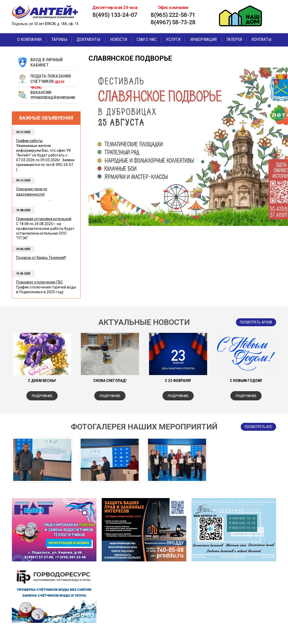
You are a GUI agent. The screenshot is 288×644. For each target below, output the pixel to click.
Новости (119, 39)
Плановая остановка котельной (44, 219)
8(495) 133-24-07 (115, 15)
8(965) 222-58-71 (173, 15)
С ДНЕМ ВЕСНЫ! (42, 381)
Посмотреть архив (256, 322)
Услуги (173, 39)
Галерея (234, 39)
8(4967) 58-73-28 (173, 22)
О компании (29, 39)
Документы (88, 39)
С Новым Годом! (246, 381)
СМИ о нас (147, 39)
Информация (203, 39)
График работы (29, 141)
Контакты (261, 39)
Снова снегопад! (110, 381)
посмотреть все (258, 427)
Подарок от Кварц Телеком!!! (41, 258)
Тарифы (59, 39)
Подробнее (42, 396)
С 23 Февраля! (178, 381)
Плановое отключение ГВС (40, 282)
